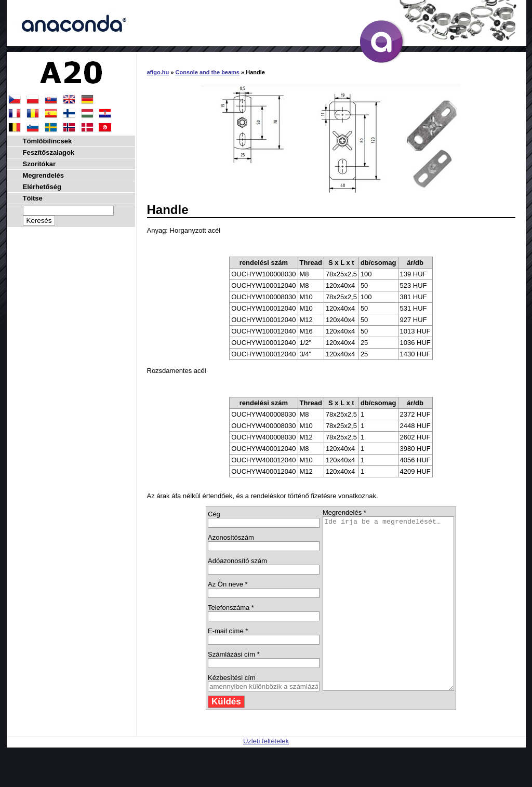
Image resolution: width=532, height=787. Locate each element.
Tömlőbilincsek (48, 141)
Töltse (33, 198)
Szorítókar (39, 164)
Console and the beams (208, 72)
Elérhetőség (42, 187)
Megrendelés (43, 175)
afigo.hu (158, 72)
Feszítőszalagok (49, 152)
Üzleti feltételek (266, 775)
